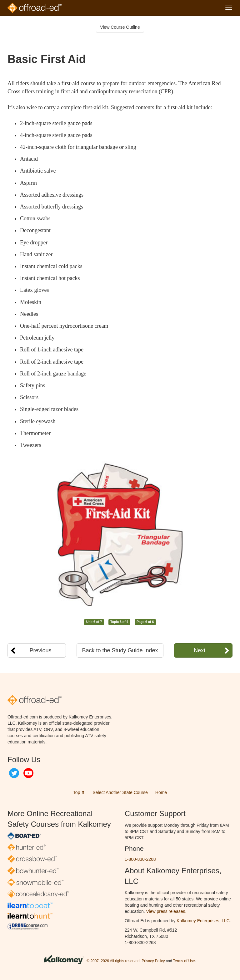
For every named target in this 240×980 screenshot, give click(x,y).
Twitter (14, 773)
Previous (41, 650)
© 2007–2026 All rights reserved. (114, 961)
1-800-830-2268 (140, 859)
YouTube (28, 773)
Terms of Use (184, 961)
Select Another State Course (120, 792)
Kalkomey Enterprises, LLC (203, 921)
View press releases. (166, 911)
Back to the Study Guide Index (120, 650)
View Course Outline (120, 27)
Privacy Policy (153, 961)
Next (200, 650)
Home (161, 792)
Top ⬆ (79, 792)
